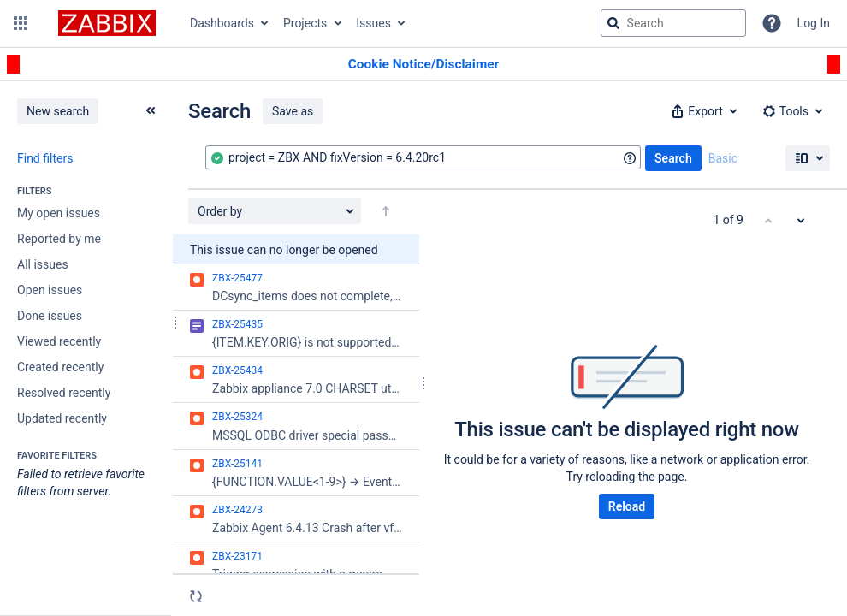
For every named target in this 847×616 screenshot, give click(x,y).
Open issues (50, 290)
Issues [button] (373, 23)
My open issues (59, 213)
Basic (723, 158)
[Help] (772, 23)
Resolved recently (64, 393)
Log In (814, 23)
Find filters (45, 158)
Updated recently (62, 418)
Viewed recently (59, 341)
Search (673, 158)
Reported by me (59, 239)
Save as (293, 111)
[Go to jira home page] (107, 23)
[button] (21, 23)
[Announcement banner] (423, 65)
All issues (43, 264)
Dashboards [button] (222, 23)
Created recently (60, 367)
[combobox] (423, 157)
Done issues (50, 316)
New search (58, 111)
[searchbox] (673, 23)
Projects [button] (305, 23)
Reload (627, 506)
